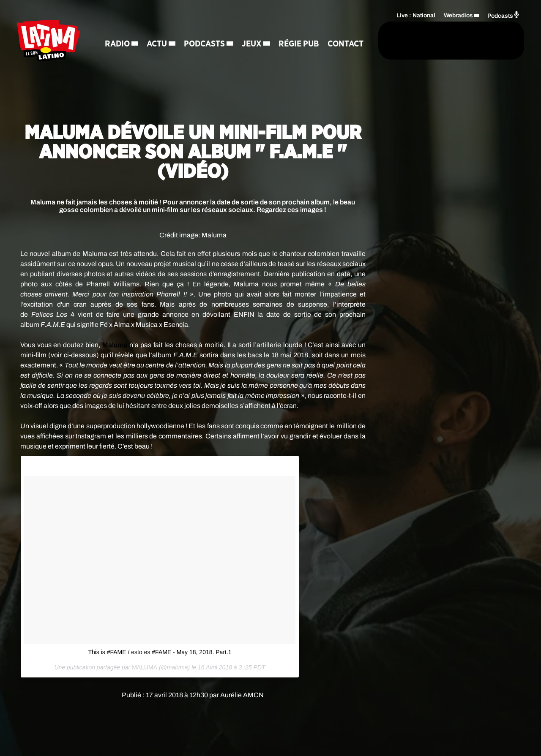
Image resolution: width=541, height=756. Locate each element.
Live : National (416, 15)
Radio (119, 30)
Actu (158, 30)
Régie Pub (300, 30)
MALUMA (145, 667)
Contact (124, 59)
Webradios (458, 15)
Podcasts (206, 30)
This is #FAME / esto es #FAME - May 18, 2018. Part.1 (160, 652)
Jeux (253, 30)
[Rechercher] (342, 41)
